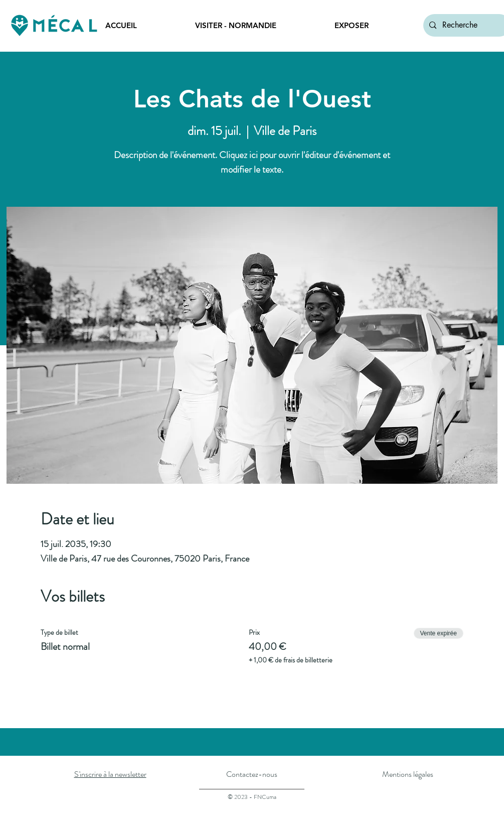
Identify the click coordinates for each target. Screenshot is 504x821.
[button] (257, 26)
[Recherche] (466, 25)
